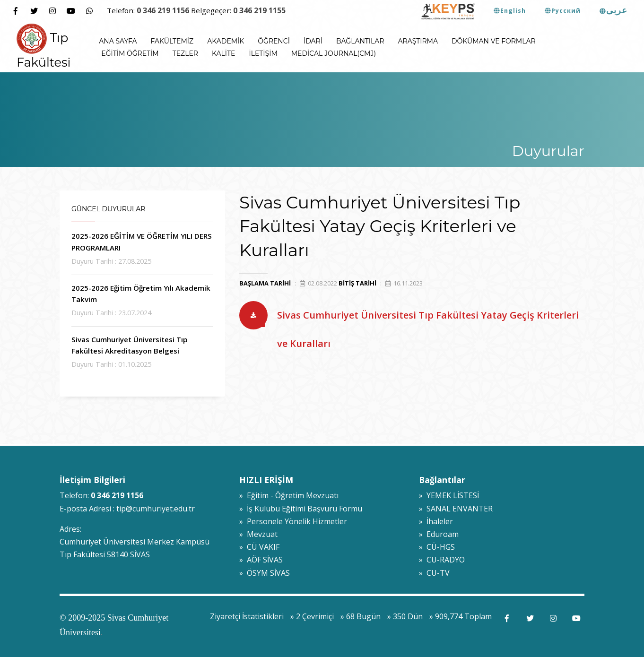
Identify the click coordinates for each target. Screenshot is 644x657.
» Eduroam (439, 534)
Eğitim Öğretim (130, 53)
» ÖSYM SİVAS (265, 573)
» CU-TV (434, 573)
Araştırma (418, 41)
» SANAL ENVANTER (456, 509)
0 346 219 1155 (259, 10)
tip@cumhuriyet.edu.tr (156, 509)
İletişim (263, 53)
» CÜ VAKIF (259, 547)
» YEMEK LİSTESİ (449, 495)
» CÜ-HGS (437, 547)
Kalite (224, 53)
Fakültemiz (172, 41)
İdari (313, 41)
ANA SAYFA (118, 41)
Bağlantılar (360, 41)
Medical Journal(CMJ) (334, 53)
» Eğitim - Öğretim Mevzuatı (289, 495)
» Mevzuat (258, 534)
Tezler (185, 53)
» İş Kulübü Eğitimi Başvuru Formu (301, 509)
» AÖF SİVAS (261, 560)
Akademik (226, 41)
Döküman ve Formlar (494, 41)
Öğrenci (274, 41)
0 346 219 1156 (163, 10)
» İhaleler (436, 521)
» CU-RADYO (442, 560)
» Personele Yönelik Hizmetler (293, 521)
